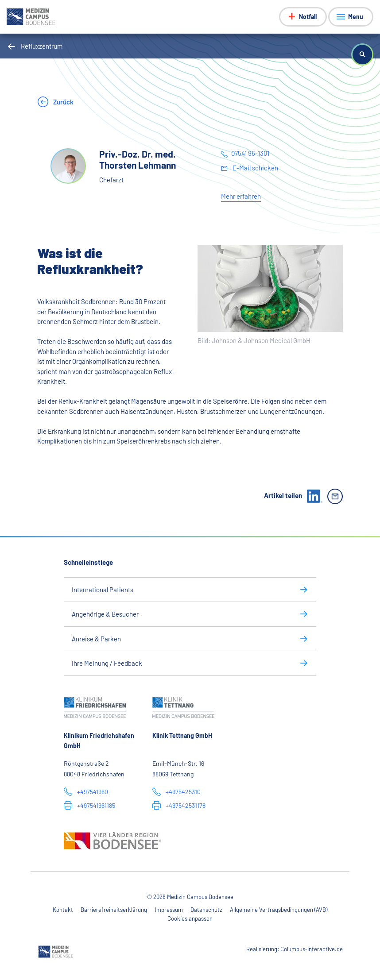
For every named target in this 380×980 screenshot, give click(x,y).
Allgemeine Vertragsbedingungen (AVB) (279, 910)
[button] (362, 54)
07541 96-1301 (250, 153)
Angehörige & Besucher (105, 614)
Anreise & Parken (96, 639)
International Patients (103, 590)
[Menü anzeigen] (351, 17)
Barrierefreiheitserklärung (114, 910)
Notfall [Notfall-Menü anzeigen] (308, 17)
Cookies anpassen (190, 918)
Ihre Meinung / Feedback (107, 663)
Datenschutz (206, 910)
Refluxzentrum (42, 46)
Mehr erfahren (241, 196)
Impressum (169, 910)
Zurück (63, 102)
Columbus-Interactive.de (312, 949)
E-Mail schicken (255, 168)
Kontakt (63, 910)
